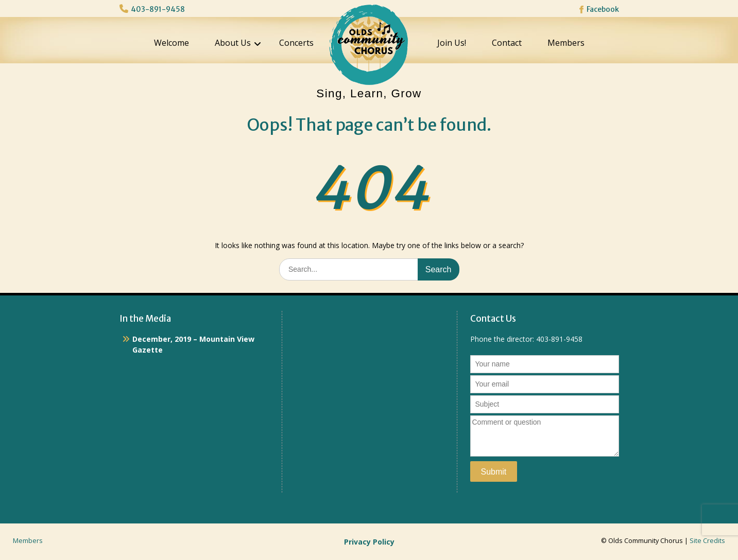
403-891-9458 (158, 9)
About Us (233, 43)
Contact (507, 43)
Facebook (603, 9)
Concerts (296, 43)
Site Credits (707, 541)
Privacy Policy (369, 542)
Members (566, 43)
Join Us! (452, 43)
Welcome (171, 43)
